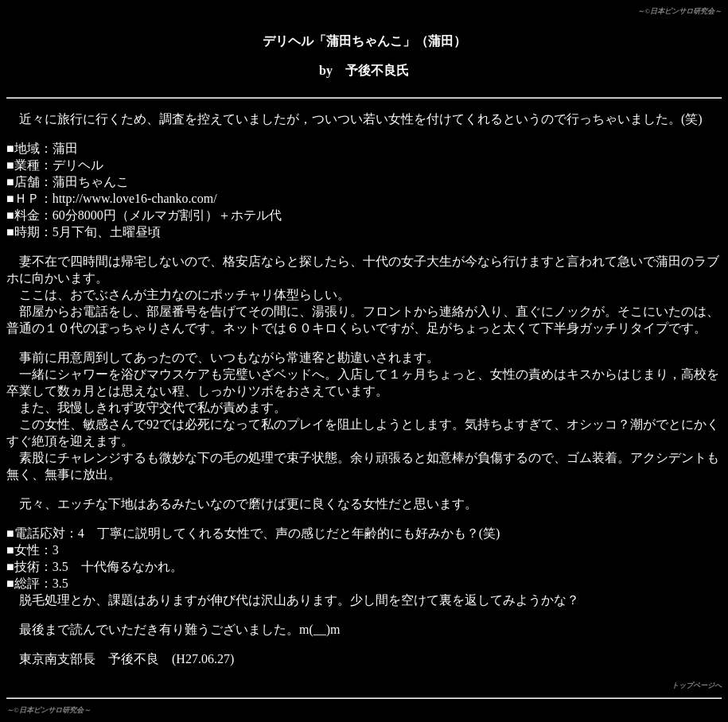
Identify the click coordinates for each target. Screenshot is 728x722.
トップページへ (697, 685)
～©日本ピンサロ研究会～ (679, 11)
